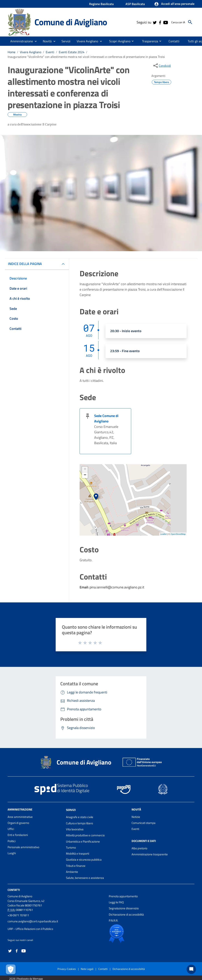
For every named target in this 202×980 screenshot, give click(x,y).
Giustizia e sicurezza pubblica (84, 860)
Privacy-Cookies (67, 969)
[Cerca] (190, 22)
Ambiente (72, 872)
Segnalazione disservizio (124, 908)
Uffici (11, 829)
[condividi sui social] (162, 66)
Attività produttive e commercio (85, 835)
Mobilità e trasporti (78, 854)
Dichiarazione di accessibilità (126, 914)
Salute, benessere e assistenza (85, 878)
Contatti (14, 890)
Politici (12, 841)
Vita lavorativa (75, 829)
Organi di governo (18, 823)
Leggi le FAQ (116, 902)
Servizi (71, 810)
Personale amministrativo (23, 847)
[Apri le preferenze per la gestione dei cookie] (11, 969)
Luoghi (12, 853)
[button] (174, 4)
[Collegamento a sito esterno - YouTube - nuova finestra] (165, 22)
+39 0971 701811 (18, 915)
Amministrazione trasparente (150, 854)
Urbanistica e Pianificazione (83, 841)
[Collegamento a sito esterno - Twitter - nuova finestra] (155, 22)
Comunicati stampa (144, 823)
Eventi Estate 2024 (72, 52)
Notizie (136, 817)
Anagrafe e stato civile (80, 817)
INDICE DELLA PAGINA (26, 264)
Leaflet (163, 534)
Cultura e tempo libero (79, 823)
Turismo (71, 848)
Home (11, 52)
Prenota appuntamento (123, 896)
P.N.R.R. (113, 920)
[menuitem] (118, 41)
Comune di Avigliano (71, 22)
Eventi (50, 52)
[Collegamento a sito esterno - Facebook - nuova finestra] (160, 22)
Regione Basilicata (101, 4)
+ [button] (85, 469)
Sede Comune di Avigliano (106, 418)
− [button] (85, 475)
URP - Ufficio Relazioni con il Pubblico (30, 929)
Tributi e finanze (76, 866)
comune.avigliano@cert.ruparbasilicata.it (33, 921)
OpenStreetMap (178, 534)
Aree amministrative (20, 817)
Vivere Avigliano (31, 52)
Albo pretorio (139, 848)
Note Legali (87, 969)
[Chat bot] (191, 969)
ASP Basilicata (135, 4)
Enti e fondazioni (18, 835)
